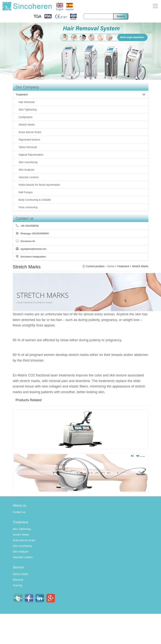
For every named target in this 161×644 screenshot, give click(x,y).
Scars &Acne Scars (24, 540)
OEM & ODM (21, 574)
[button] (155, 6)
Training (18, 585)
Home (111, 266)
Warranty (18, 580)
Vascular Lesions (23, 557)
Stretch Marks (21, 535)
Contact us (19, 512)
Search (121, 16)
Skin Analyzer (21, 552)
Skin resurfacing (22, 546)
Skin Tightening (22, 529)
